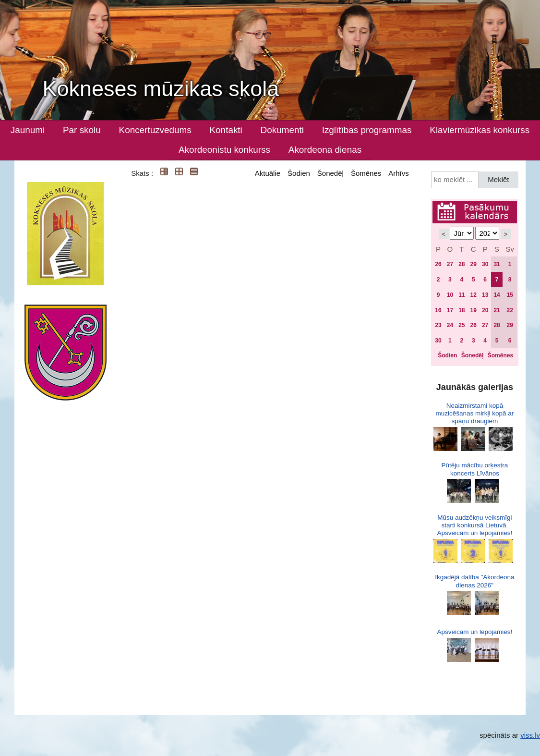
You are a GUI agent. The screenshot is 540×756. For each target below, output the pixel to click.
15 (510, 295)
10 (450, 295)
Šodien (299, 173)
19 (474, 310)
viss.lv (530, 735)
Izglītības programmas (367, 130)
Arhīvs (399, 173)
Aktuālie (268, 173)
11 (462, 295)
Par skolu (82, 130)
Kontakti (226, 130)
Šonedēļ (330, 173)
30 (485, 264)
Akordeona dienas (325, 150)
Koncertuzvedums (155, 130)
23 (438, 325)
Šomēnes (366, 173)
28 (462, 264)
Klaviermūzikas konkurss (480, 130)
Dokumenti (282, 130)
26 (438, 264)
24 (450, 325)
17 (450, 310)
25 (462, 325)
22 (510, 310)
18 (462, 310)
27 (450, 264)
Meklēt (498, 179)
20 (485, 310)
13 (485, 295)
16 (438, 310)
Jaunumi (28, 130)
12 (474, 295)
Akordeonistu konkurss (224, 150)
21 (497, 310)
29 (474, 264)
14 (497, 295)
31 (497, 264)
